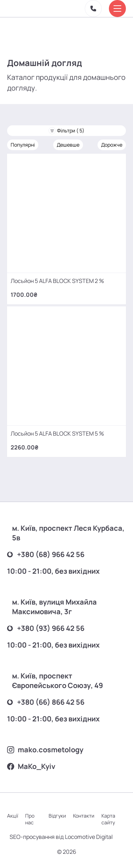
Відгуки (57, 816)
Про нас (30, 819)
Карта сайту (108, 819)
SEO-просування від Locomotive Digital (61, 837)
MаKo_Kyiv (31, 766)
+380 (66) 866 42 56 (46, 702)
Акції (13, 816)
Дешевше (68, 145)
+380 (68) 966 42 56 (46, 554)
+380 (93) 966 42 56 (46, 628)
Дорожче (112, 145)
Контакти (84, 816)
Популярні (23, 145)
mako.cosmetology (45, 750)
